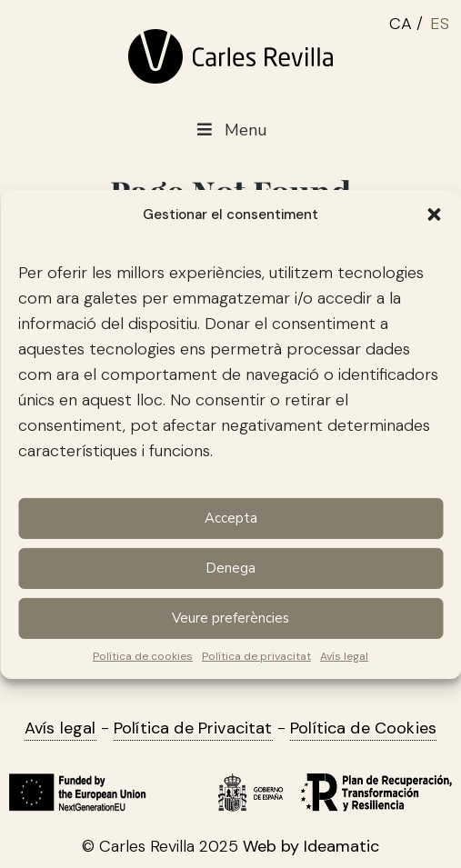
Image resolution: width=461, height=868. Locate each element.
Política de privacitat (256, 655)
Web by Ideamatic (311, 846)
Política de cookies (143, 655)
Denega (230, 568)
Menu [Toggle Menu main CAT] (230, 130)
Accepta (231, 518)
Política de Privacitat (193, 728)
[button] (434, 214)
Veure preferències (230, 618)
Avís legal (344, 655)
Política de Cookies (363, 728)
